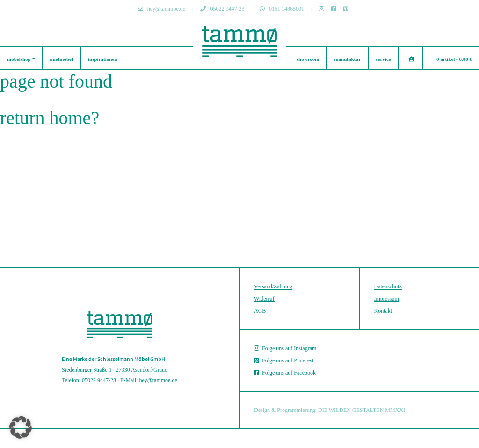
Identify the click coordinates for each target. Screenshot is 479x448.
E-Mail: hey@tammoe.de (149, 380)
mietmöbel (62, 59)
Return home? (50, 118)
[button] (21, 427)
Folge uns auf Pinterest (284, 360)
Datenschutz (388, 286)
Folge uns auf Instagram (285, 348)
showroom (308, 59)
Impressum (387, 299)
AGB (260, 311)
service (383, 59)
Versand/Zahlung (273, 286)
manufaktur (347, 59)
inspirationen (102, 59)
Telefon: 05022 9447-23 (89, 380)
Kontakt (383, 311)
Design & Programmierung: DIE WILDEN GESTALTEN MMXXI (330, 410)
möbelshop (19, 59)
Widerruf (264, 299)
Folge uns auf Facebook (285, 373)
